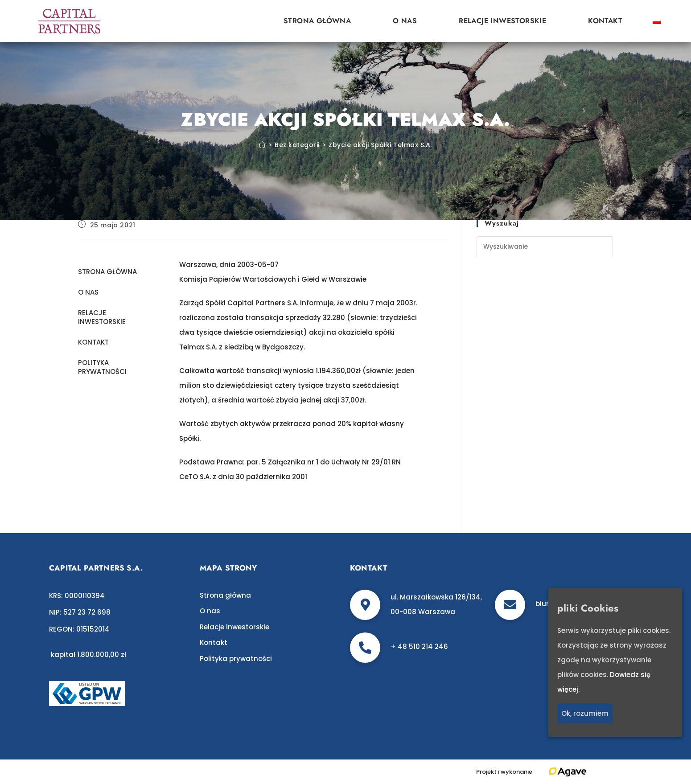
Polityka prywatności (102, 367)
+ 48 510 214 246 (419, 646)
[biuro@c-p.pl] (510, 605)
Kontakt (605, 21)
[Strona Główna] (262, 145)
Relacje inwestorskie (502, 21)
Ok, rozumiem (585, 713)
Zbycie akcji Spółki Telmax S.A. (380, 145)
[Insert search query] (545, 247)
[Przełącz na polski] (657, 21)
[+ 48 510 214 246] (365, 648)
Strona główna (317, 21)
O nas (405, 21)
